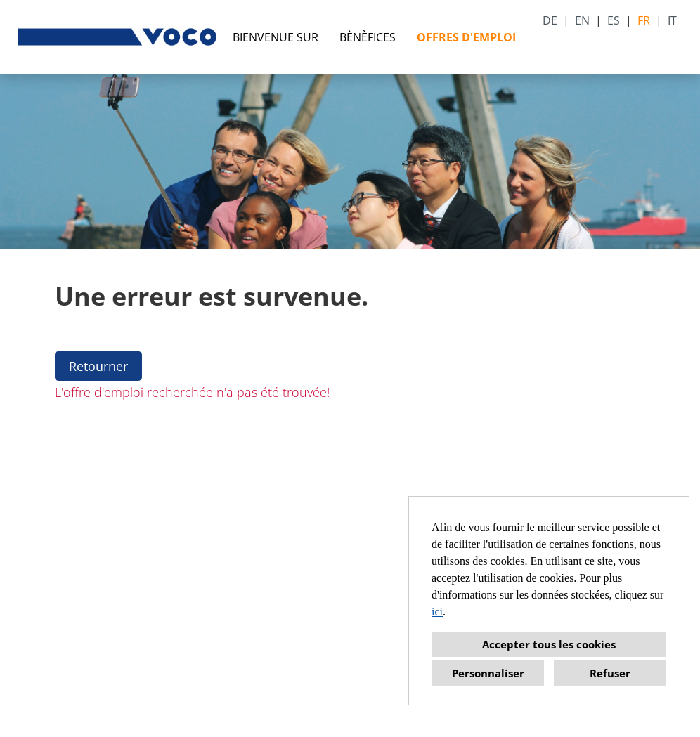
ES (614, 20)
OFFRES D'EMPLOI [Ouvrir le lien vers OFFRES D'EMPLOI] (466, 37)
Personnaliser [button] (488, 673)
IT (672, 20)
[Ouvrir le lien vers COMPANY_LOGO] (118, 37)
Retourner (98, 366)
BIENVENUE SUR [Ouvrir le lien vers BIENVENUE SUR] (276, 37)
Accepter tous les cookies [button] (549, 644)
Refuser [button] (610, 673)
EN (582, 20)
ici (437, 612)
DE (550, 20)
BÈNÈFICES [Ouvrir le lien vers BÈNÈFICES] (368, 37)
